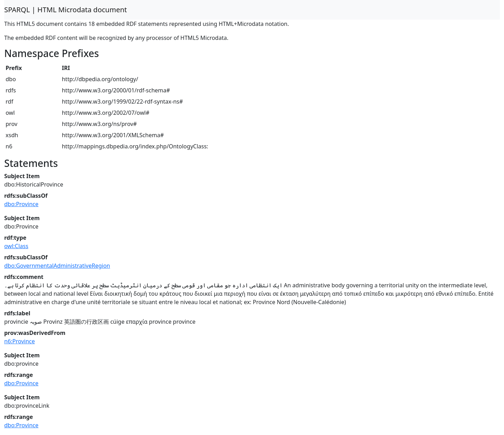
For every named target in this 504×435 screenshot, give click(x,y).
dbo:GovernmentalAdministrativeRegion (57, 266)
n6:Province (20, 341)
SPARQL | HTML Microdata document (66, 10)
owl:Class (16, 246)
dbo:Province (21, 204)
